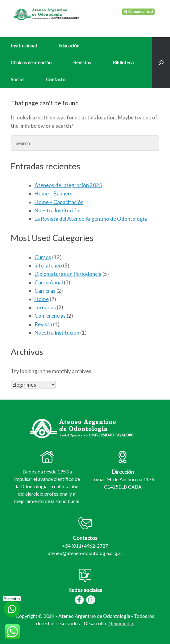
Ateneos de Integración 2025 (68, 185)
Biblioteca (123, 62)
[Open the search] (161, 63)
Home (42, 299)
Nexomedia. (121, 623)
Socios (18, 79)
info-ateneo (48, 266)
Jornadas (45, 307)
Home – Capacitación (59, 202)
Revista (43, 324)
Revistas (82, 62)
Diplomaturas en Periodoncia (68, 274)
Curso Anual (49, 282)
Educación (69, 46)
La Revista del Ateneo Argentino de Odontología (91, 219)
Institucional (24, 46)
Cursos (43, 257)
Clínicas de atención (31, 62)
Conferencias (50, 316)
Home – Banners (54, 193)
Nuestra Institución (57, 210)
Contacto (56, 79)
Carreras (45, 291)
